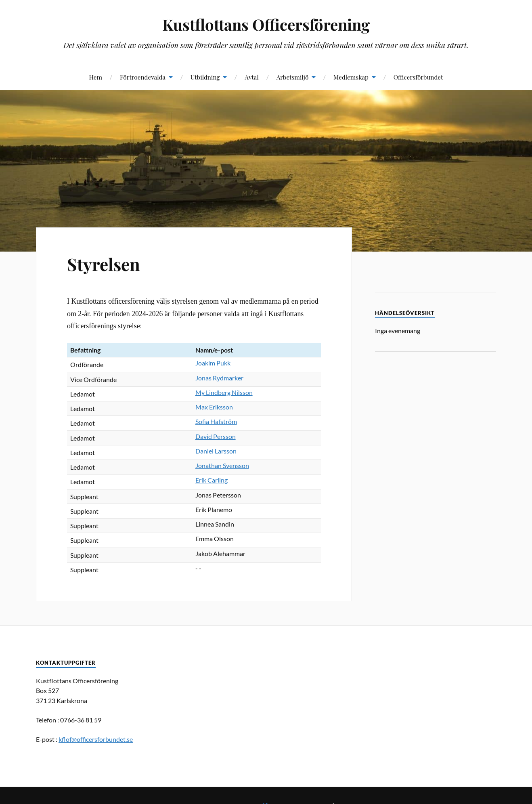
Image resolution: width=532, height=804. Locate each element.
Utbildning (205, 77)
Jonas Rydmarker (219, 377)
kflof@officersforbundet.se (96, 739)
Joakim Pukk (213, 363)
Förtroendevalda (143, 77)
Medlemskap (351, 77)
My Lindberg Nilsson (224, 392)
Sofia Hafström (216, 421)
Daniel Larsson (216, 451)
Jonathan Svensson (222, 465)
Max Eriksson (214, 407)
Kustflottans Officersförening (266, 24)
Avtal (252, 77)
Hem (95, 77)
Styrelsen (105, 263)
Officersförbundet (418, 77)
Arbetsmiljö (293, 77)
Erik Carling (212, 480)
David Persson (216, 436)
